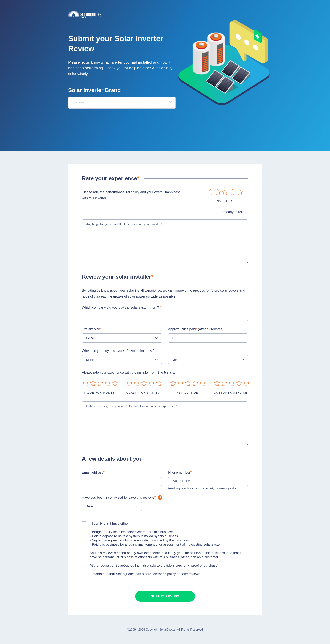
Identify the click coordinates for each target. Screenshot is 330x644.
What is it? (160, 498)
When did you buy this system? (120, 351)
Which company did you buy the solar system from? (122, 308)
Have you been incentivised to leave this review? (123, 497)
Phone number (180, 472)
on (210, 192)
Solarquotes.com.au (165, 14)
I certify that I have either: (110, 523)
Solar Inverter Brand (96, 90)
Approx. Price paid (196, 329)
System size (92, 329)
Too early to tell (231, 212)
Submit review (165, 596)
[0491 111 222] (208, 481)
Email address (93, 472)
